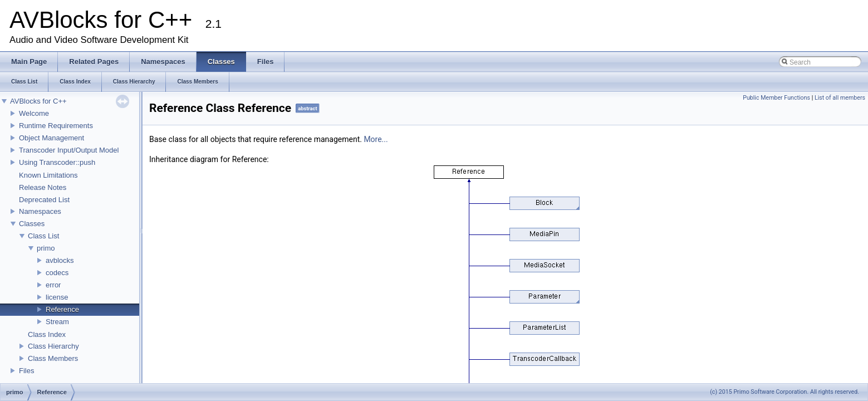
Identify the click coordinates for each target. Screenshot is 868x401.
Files (26, 371)
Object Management (52, 138)
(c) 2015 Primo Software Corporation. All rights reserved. (784, 392)
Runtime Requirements (56, 126)
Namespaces (40, 211)
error (53, 285)
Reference (62, 309)
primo (46, 248)
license (57, 297)
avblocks (60, 260)
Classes (32, 224)
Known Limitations (48, 175)
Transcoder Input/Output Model (69, 150)
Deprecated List (44, 200)
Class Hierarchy (53, 346)
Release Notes (43, 187)
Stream (57, 322)
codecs (57, 273)
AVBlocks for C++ (38, 101)
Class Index (47, 334)
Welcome (34, 113)
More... (376, 139)
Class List (43, 236)
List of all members (840, 98)
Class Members (53, 358)
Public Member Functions (776, 98)
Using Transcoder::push (57, 162)
